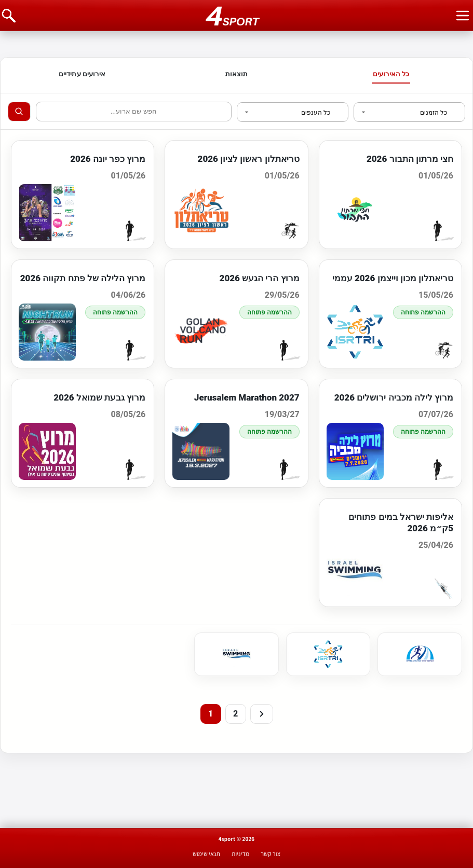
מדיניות (240, 854)
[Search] (19, 112)
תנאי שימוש (206, 854)
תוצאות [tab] (237, 74)
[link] (420, 654)
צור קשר (271, 854)
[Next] (262, 714)
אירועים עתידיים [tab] (82, 74)
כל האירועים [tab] (391, 74)
